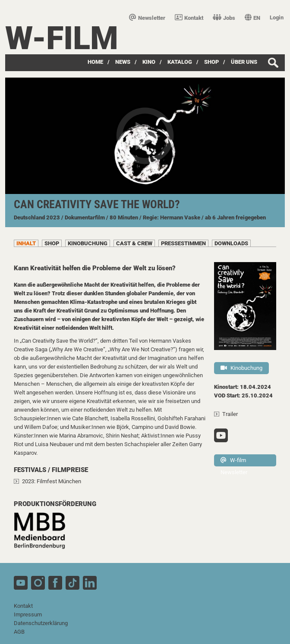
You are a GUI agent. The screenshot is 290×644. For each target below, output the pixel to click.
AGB (19, 632)
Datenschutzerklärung (41, 623)
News (123, 62)
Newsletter (147, 18)
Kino (149, 62)
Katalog (180, 62)
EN (252, 18)
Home (95, 62)
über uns (244, 62)
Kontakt (189, 18)
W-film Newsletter (234, 462)
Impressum (28, 614)
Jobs (224, 18)
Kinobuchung (241, 368)
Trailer (230, 414)
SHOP (211, 62)
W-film (62, 38)
